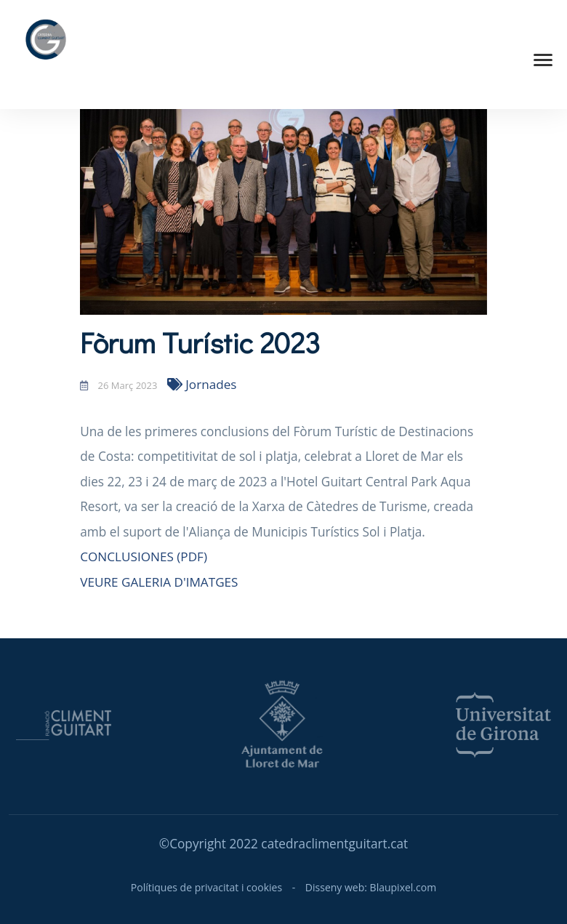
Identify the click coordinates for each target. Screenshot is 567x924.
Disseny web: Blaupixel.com (371, 887)
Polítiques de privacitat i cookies (206, 887)
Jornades (202, 384)
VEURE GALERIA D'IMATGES (159, 582)
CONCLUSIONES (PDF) (144, 557)
